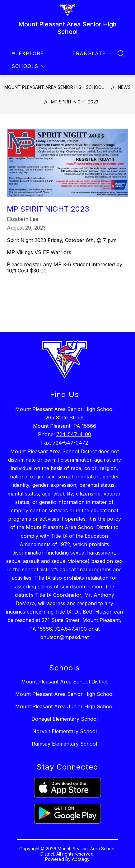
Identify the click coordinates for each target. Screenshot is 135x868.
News (124, 87)
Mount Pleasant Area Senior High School (54, 87)
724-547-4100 (74, 434)
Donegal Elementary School (65, 719)
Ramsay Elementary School (64, 744)
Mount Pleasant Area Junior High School (64, 706)
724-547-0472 (70, 443)
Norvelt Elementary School (65, 731)
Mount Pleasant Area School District (64, 682)
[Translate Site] (93, 54)
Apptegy (81, 859)
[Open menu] (27, 54)
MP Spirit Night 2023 (75, 102)
